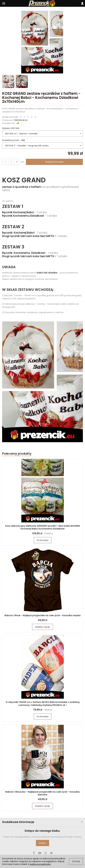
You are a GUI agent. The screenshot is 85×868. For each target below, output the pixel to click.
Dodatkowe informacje (43, 822)
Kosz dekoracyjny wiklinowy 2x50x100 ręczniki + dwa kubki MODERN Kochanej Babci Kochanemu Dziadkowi (43, 527)
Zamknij (76, 861)
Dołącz (43, 843)
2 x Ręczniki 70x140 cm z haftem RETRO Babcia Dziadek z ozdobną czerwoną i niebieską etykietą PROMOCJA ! (43, 704)
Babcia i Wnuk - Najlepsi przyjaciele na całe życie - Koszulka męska (43, 615)
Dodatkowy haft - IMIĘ (14, 140)
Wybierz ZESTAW (11, 128)
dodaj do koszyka (54, 162)
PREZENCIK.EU (21, 120)
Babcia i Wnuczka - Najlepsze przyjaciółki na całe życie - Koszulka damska (43, 793)
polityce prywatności (40, 864)
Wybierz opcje (43, 627)
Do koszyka (43, 540)
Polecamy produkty (17, 454)
